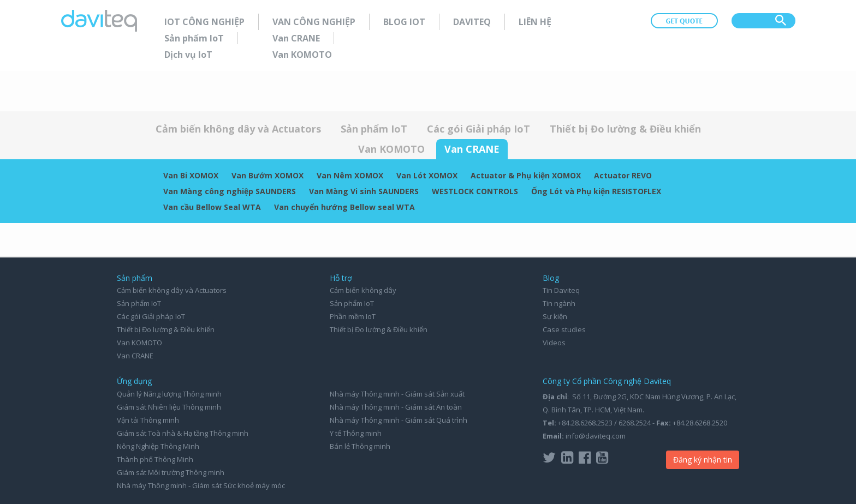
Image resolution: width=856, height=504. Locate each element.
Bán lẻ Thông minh (360, 446)
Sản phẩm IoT (194, 38)
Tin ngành (559, 303)
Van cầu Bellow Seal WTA (212, 207)
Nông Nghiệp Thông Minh (158, 446)
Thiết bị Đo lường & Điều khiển (625, 129)
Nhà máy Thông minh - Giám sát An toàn (396, 407)
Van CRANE (296, 38)
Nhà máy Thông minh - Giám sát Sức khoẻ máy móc (201, 485)
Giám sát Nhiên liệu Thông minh (169, 407)
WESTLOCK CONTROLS (475, 191)
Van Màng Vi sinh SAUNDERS (364, 191)
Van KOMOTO (302, 55)
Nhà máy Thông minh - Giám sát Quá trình (399, 420)
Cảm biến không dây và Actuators (238, 129)
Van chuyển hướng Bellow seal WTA (344, 207)
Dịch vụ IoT (188, 55)
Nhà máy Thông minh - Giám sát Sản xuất (397, 394)
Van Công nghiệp (314, 22)
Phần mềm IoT (353, 316)
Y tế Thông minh (356, 433)
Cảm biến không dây (363, 290)
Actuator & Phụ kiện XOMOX (526, 175)
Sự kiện (555, 316)
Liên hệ (535, 22)
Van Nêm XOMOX (350, 175)
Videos (554, 343)
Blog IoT (404, 22)
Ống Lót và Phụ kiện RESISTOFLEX (596, 191)
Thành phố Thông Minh (155, 459)
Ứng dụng (134, 381)
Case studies (564, 329)
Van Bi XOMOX (191, 175)
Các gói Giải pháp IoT (478, 129)
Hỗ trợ (341, 278)
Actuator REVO (623, 175)
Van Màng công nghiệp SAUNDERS (230, 191)
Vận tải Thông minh (148, 420)
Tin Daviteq (561, 290)
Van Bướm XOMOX (267, 175)
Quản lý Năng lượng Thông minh (169, 394)
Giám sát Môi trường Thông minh (171, 472)
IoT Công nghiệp (204, 22)
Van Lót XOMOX (427, 175)
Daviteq (472, 22)
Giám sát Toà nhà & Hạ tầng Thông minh (183, 433)
